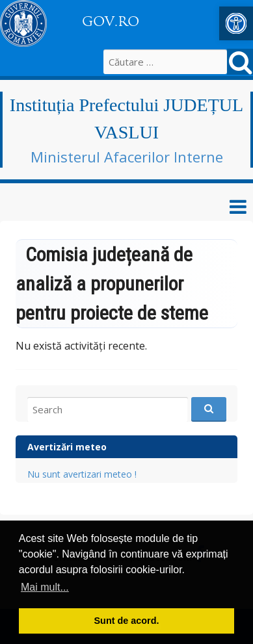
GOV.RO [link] (111, 21)
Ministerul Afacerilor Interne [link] (127, 157)
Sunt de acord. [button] (127, 621)
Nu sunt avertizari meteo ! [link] (82, 474)
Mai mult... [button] (45, 587)
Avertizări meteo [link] (67, 447)
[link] (236, 23)
